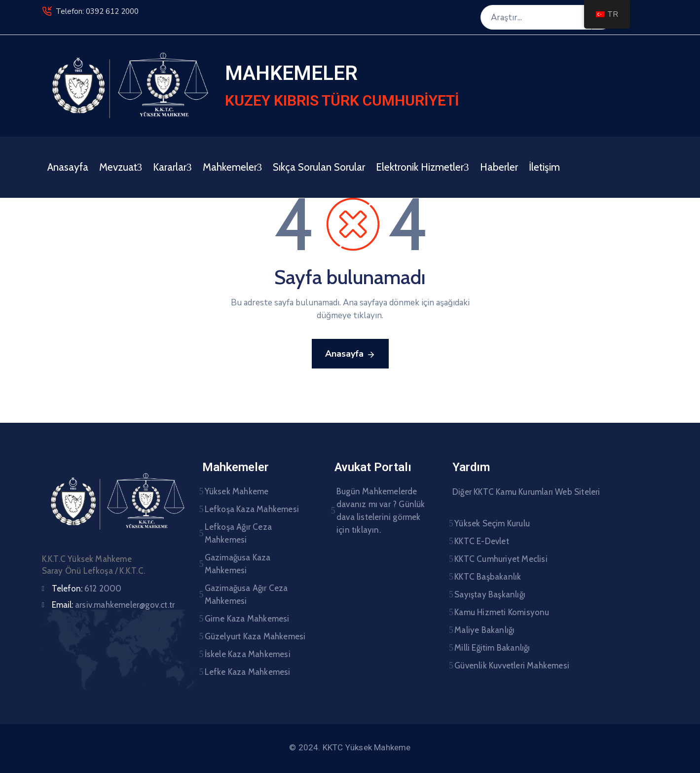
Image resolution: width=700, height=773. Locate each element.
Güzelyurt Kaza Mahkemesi (255, 636)
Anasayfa (68, 167)
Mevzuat (121, 167)
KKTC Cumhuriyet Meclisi (501, 559)
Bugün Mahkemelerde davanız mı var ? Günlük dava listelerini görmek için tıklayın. (381, 511)
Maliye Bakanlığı (484, 630)
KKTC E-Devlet (482, 541)
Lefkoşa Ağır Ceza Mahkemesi (238, 533)
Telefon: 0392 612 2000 (97, 11)
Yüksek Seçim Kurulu (492, 523)
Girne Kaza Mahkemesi (247, 619)
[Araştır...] (536, 17)
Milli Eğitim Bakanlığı (492, 648)
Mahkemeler (233, 167)
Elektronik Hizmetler (423, 167)
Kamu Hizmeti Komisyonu (502, 612)
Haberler (499, 167)
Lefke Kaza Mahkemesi (248, 672)
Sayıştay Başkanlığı (490, 594)
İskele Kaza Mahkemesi (248, 654)
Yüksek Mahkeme (237, 491)
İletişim (544, 167)
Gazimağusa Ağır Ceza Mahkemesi (246, 594)
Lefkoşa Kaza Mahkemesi (252, 509)
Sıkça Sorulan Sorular (319, 167)
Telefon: (87, 589)
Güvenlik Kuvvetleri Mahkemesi (512, 665)
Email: (113, 605)
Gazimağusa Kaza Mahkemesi (238, 564)
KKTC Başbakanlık (488, 577)
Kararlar (172, 167)
